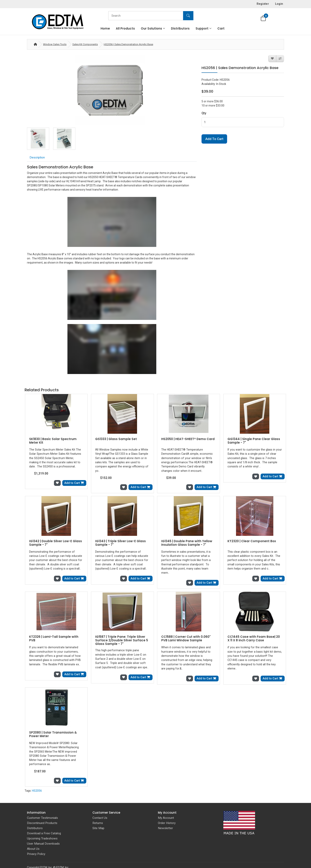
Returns (98, 812)
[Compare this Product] (280, 59)
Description (37, 157)
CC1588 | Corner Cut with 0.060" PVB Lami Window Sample (186, 633)
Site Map (98, 817)
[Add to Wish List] (272, 59)
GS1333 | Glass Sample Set (116, 439)
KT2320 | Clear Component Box (252, 540)
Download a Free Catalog (44, 823)
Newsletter (165, 817)
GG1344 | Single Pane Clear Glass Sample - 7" (254, 441)
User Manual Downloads (43, 833)
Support (202, 28)
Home (105, 28)
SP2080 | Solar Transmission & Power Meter (53, 728)
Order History (167, 812)
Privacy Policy (36, 843)
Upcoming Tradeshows (42, 828)
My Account (166, 807)
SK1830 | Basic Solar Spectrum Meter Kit (53, 441)
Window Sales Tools (55, 44)
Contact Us (100, 807)
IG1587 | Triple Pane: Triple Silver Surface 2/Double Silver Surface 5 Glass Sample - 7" (122, 635)
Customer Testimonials (42, 807)
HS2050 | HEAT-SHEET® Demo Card (188, 439)
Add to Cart (214, 139)
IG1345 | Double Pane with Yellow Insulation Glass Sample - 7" (187, 542)
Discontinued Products (42, 812)
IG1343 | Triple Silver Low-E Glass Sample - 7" (120, 542)
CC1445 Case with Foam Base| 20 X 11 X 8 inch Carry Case (254, 633)
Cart (221, 28)
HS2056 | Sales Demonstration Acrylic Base (128, 44)
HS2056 (37, 780)
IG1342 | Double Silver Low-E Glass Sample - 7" (56, 542)
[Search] (150, 16)
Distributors (180, 28)
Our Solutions (151, 28)
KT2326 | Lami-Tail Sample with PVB (54, 633)
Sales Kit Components (85, 44)
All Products (125, 28)
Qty (204, 113)
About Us (33, 838)
